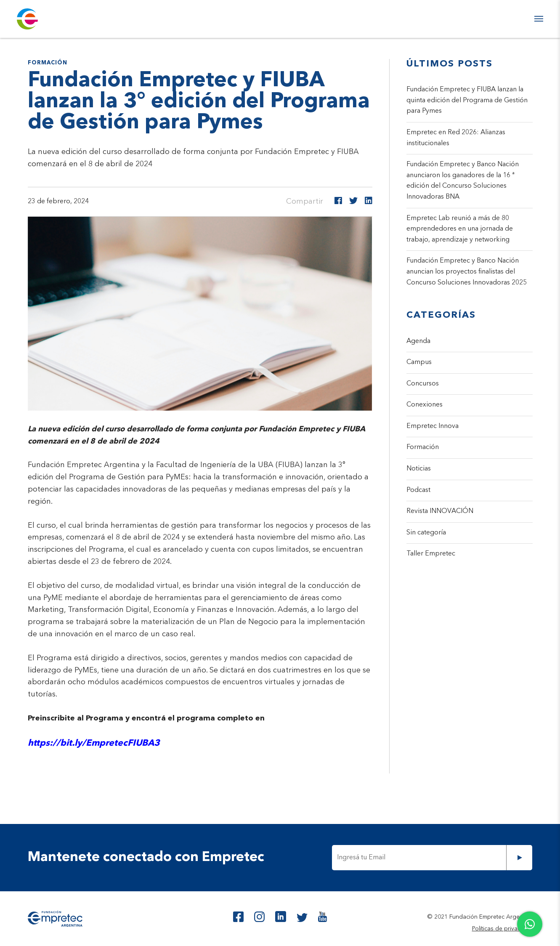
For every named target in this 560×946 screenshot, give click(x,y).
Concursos (423, 384)
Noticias (419, 469)
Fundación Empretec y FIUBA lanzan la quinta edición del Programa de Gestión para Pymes (467, 100)
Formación (423, 447)
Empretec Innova (433, 426)
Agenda (418, 341)
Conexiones (425, 405)
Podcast (418, 490)
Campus (419, 362)
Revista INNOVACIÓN (440, 511)
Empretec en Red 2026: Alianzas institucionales (456, 138)
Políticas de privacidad (502, 929)
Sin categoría (426, 533)
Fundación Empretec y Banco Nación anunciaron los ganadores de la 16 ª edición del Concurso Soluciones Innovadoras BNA (463, 181)
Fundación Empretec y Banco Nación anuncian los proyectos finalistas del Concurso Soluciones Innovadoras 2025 (467, 272)
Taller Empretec (431, 554)
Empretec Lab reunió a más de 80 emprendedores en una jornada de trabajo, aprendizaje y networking (460, 229)
